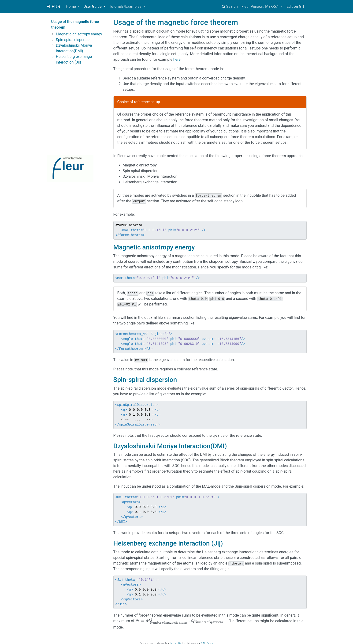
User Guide (93, 6)
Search (230, 6)
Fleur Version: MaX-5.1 (261, 6)
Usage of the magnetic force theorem (75, 24)
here (177, 59)
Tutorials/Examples (126, 6)
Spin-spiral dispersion (74, 40)
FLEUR (54, 7)
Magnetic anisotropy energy (79, 34)
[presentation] (184, 621)
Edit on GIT (296, 6)
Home (71, 6)
